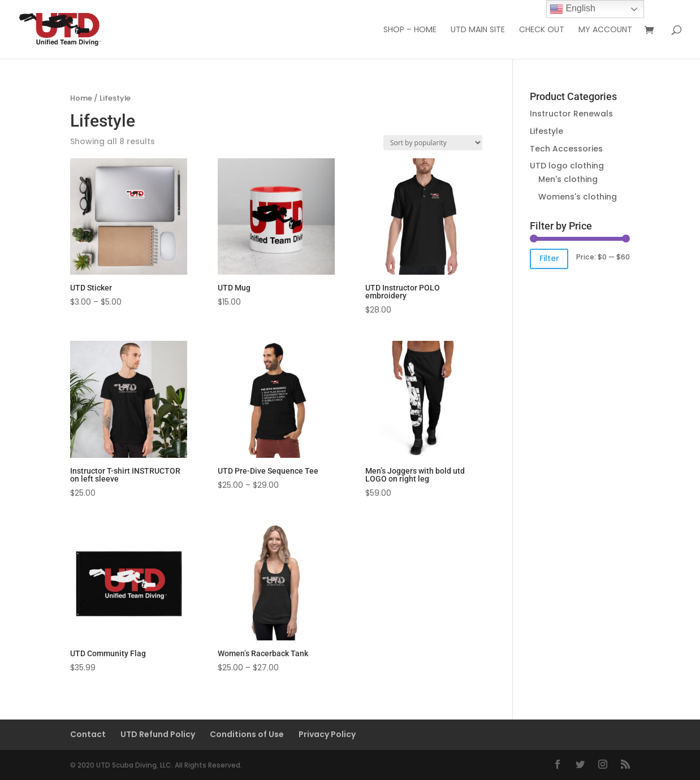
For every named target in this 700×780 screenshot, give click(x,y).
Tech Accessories (566, 149)
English (572, 9)
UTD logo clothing (567, 166)
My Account (605, 30)
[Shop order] (433, 143)
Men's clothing (568, 179)
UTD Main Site (478, 30)
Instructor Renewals (571, 114)
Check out (542, 30)
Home (81, 98)
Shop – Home (410, 30)
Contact (88, 734)
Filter (549, 258)
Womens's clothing (578, 197)
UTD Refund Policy (158, 734)
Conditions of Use (247, 734)
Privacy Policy (327, 734)
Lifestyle (546, 131)
